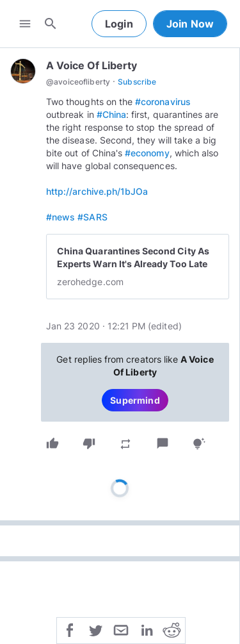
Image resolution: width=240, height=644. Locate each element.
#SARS (92, 217)
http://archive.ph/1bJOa (97, 191)
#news (60, 217)
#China (111, 114)
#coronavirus (163, 102)
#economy (147, 153)
